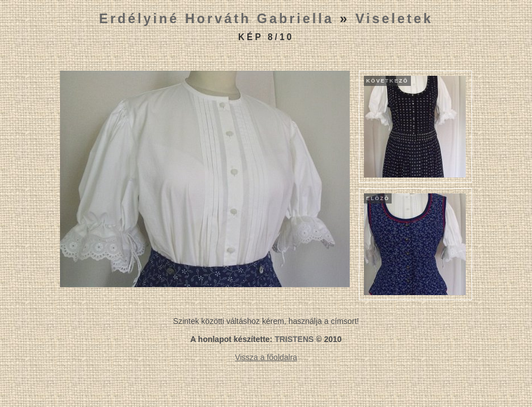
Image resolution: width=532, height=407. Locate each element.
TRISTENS (294, 339)
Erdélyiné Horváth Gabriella (216, 19)
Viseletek (394, 19)
